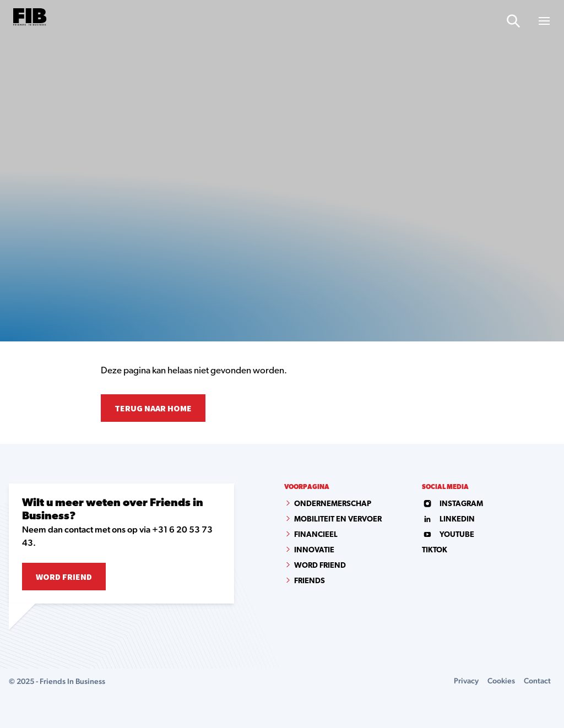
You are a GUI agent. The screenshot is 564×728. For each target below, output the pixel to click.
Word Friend (64, 577)
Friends (310, 581)
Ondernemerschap (333, 504)
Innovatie (314, 550)
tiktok (435, 550)
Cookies (501, 681)
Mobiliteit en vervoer (338, 520)
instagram (452, 504)
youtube (448, 535)
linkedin (448, 520)
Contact (537, 681)
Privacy (466, 681)
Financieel (316, 535)
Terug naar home (153, 408)
